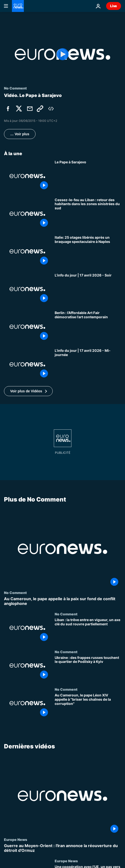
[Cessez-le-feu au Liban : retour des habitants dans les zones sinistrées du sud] (88, 214)
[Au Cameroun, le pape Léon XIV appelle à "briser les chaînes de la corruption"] (88, 706)
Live (114, 6)
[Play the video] (62, 54)
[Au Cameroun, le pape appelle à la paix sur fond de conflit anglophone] (62, 601)
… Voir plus (20, 134)
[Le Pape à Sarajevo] (88, 176)
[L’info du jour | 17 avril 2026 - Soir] (88, 289)
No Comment (15, 593)
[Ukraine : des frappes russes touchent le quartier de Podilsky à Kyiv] (88, 669)
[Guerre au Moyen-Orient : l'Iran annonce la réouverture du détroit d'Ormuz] (62, 848)
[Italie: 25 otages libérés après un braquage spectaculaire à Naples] (88, 251)
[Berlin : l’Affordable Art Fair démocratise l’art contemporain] (88, 327)
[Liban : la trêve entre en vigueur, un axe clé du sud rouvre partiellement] (88, 631)
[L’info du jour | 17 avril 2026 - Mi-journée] (88, 365)
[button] (28, 391)
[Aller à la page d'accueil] (18, 6)
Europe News (16, 839)
